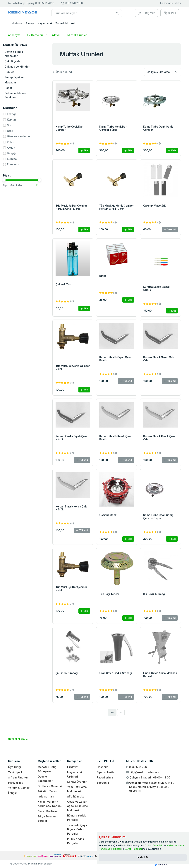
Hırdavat (17, 23)
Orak (17, 131)
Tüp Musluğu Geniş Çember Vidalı (73, 367)
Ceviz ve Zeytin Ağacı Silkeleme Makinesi (78, 806)
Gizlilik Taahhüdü (154, 845)
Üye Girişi (14, 767)
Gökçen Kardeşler (25, 136)
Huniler (16, 72)
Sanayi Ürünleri (77, 782)
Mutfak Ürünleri (77, 35)
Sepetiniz (103, 783)
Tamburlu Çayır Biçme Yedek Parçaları (77, 829)
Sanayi (30, 23)
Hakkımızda (16, 783)
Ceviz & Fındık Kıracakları (20, 54)
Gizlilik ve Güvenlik (50, 786)
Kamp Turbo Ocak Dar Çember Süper (113, 128)
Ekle (84, 151)
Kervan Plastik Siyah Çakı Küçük (71, 438)
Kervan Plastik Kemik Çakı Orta (159, 438)
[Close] (143, 857)
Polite (17, 142)
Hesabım (102, 767)
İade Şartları (46, 796)
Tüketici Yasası (48, 791)
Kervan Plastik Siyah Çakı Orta (159, 359)
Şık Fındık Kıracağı (67, 673)
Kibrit (103, 276)
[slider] (10, 180)
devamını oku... (18, 739)
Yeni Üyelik (15, 772)
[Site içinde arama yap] (117, 13)
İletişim (13, 793)
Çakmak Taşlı (64, 284)
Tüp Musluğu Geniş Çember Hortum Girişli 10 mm (116, 207)
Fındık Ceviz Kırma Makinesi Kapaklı (160, 675)
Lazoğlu (19, 114)
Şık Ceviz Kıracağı (154, 594)
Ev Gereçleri (35, 35)
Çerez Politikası (48, 811)
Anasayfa (14, 35)
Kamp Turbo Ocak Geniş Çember (158, 128)
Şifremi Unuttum (19, 777)
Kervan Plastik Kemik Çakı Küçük (71, 508)
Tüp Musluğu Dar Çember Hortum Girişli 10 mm (71, 207)
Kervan (18, 120)
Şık (15, 125)
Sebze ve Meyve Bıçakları (22, 95)
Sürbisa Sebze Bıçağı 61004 (156, 288)
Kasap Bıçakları (21, 77)
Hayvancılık (45, 23)
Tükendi (170, 230)
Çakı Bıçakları (20, 61)
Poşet (15, 88)
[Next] (121, 712)
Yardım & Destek (19, 788)
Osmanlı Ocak (108, 515)
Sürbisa (18, 159)
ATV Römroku (76, 796)
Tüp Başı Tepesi (109, 594)
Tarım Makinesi (65, 23)
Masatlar (17, 82)
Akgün (18, 148)
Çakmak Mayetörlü (155, 206)
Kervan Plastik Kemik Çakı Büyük (115, 438)
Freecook (19, 164)
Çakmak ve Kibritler (24, 67)
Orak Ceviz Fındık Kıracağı (116, 673)
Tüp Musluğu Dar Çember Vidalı (71, 589)
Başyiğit (19, 153)
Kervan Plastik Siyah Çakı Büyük (115, 359)
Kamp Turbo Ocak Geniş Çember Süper (158, 517)
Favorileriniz (105, 777)
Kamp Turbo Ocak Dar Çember (69, 128)
